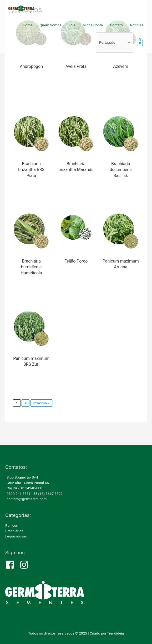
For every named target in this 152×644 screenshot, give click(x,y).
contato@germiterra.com (27, 499)
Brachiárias (14, 531)
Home (28, 25)
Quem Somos (50, 25)
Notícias (136, 25)
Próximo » (41, 403)
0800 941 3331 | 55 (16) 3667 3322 (35, 494)
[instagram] (26, 565)
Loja (72, 25)
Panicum (12, 525)
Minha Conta (93, 25)
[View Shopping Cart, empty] (140, 43)
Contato (116, 25)
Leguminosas (16, 536)
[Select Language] (115, 42)
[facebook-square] (12, 565)
